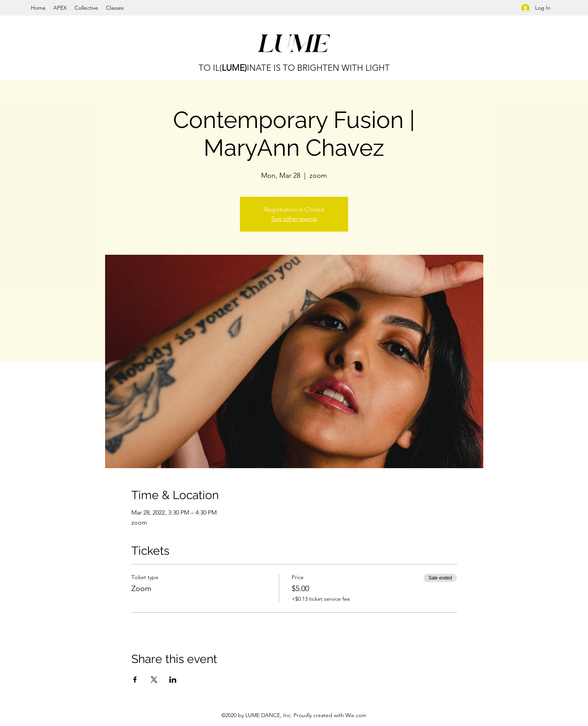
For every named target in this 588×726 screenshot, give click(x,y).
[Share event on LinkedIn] (173, 680)
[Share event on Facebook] (135, 680)
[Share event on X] (154, 680)
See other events (294, 219)
